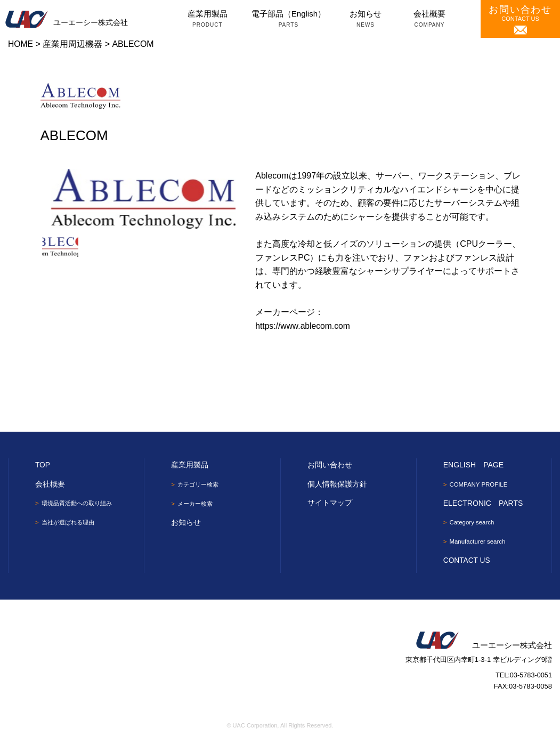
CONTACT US (520, 19)
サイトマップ (330, 503)
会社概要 (429, 20)
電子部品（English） (289, 20)
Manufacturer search (479, 542)
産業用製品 (208, 20)
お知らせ (366, 20)
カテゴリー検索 (200, 484)
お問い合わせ (330, 465)
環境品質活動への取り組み (80, 503)
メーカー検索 (197, 504)
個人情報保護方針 (337, 484)
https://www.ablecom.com (303, 326)
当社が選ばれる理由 (70, 523)
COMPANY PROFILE (480, 484)
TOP (43, 465)
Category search (473, 523)
